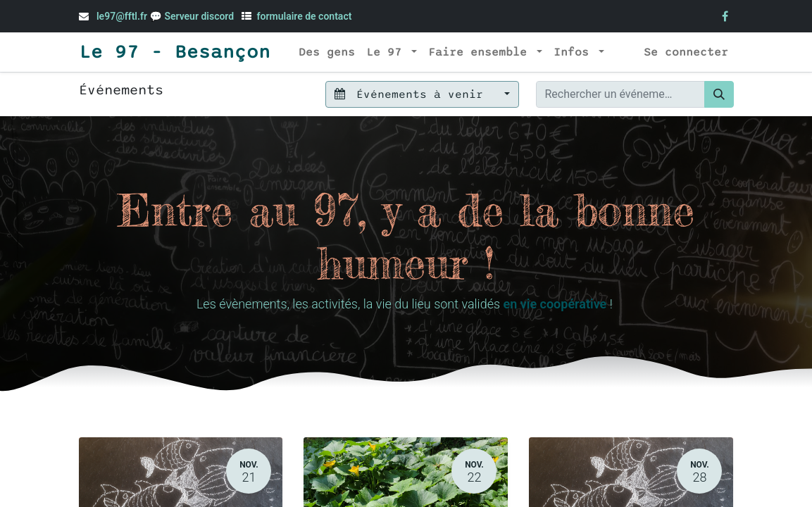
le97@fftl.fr (122, 16)
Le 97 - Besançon (175, 52)
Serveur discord (200, 16)
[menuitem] (327, 52)
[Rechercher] (719, 94)
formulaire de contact (305, 16)
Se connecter (686, 52)
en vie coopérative (555, 304)
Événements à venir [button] (412, 94)
